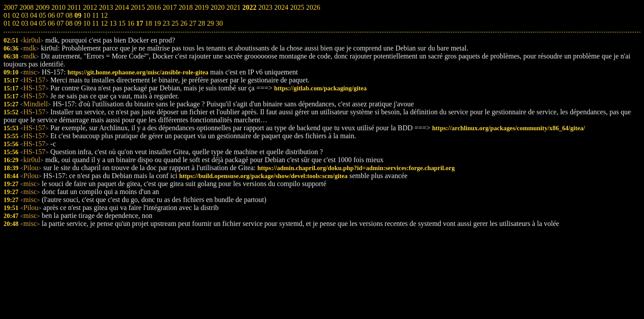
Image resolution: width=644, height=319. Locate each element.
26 (184, 23)
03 (25, 23)
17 (139, 23)
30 (219, 23)
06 (51, 23)
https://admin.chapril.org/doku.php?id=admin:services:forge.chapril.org (356, 168)
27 (193, 23)
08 (69, 23)
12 (104, 23)
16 (131, 23)
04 (34, 23)
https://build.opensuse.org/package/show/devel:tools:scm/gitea (264, 176)
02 (16, 23)
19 (157, 23)
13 (113, 23)
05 (42, 23)
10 (87, 23)
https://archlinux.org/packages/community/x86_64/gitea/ (509, 128)
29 (210, 23)
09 (78, 23)
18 (148, 23)
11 (95, 23)
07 (60, 23)
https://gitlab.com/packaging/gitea (320, 88)
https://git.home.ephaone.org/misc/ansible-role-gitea (138, 72)
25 (175, 23)
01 (7, 23)
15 (122, 23)
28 (201, 23)
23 (166, 23)
